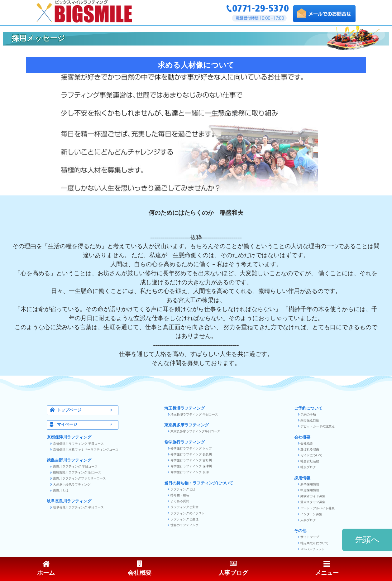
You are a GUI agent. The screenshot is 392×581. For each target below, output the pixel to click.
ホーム (46, 569)
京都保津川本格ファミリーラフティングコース (86, 450)
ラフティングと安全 (184, 507)
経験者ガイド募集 (313, 496)
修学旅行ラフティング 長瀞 (189, 472)
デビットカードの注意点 (318, 426)
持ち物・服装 (180, 495)
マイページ (86, 425)
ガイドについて (311, 455)
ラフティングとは (183, 489)
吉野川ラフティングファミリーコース (79, 478)
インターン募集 (311, 514)
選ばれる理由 (310, 449)
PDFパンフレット (313, 549)
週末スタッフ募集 (313, 502)
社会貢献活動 (310, 461)
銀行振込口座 (310, 420)
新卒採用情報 (310, 484)
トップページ (86, 410)
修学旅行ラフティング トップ (191, 448)
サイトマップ (310, 537)
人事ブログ (308, 520)
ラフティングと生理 (184, 519)
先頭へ (367, 540)
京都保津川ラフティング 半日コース (78, 444)
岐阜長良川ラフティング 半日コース (78, 507)
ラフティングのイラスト (188, 513)
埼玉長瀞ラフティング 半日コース (194, 414)
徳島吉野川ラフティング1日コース (77, 472)
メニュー (327, 569)
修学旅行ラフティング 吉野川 (191, 460)
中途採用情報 (310, 490)
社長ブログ (308, 467)
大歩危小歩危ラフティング (72, 485)
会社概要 (307, 443)
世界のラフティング (184, 525)
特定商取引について (314, 543)
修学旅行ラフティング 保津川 (191, 466)
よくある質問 (180, 501)
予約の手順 (308, 414)
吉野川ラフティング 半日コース (75, 466)
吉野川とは (61, 490)
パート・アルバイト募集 (318, 508)
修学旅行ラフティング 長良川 (191, 454)
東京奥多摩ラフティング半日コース (195, 431)
